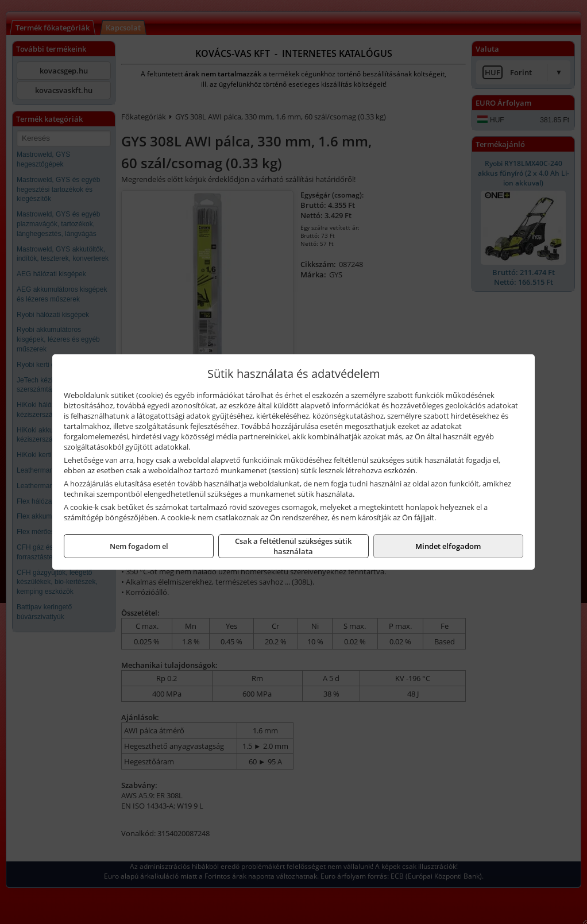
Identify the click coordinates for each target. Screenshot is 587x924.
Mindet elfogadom (448, 546)
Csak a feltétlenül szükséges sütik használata (293, 546)
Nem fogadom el (139, 546)
